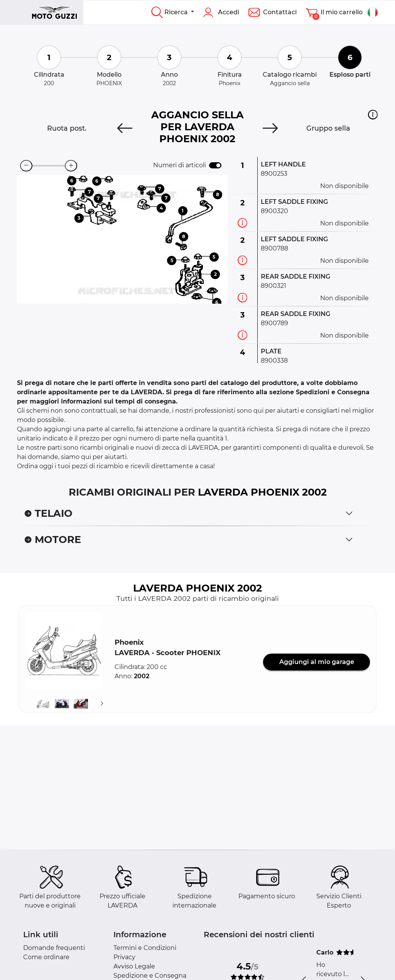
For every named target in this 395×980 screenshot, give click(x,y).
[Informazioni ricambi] (242, 223)
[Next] (270, 128)
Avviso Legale (134, 966)
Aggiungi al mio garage (317, 662)
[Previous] (125, 128)
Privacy (124, 957)
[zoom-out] (26, 166)
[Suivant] (102, 704)
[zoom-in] (71, 166)
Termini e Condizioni (145, 948)
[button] (373, 114)
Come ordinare (46, 957)
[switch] (215, 165)
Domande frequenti (54, 948)
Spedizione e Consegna (150, 976)
